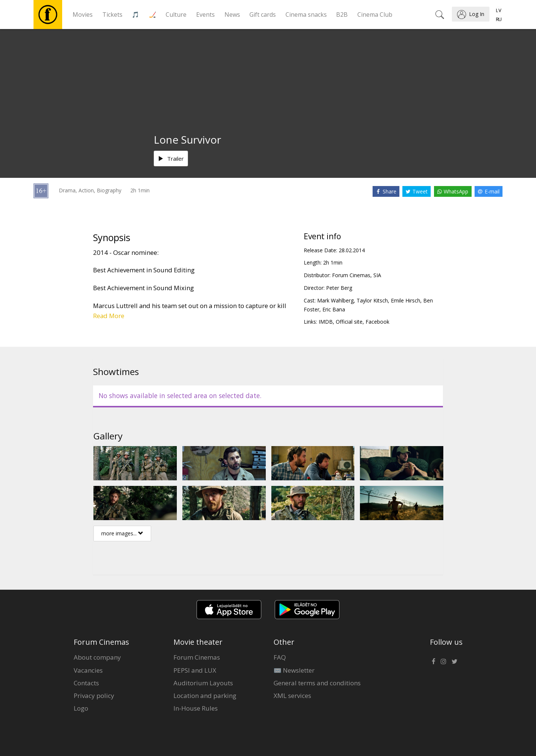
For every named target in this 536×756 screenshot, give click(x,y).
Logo (81, 708)
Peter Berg (339, 288)
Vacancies (88, 670)
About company (97, 657)
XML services (292, 696)
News (232, 15)
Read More (109, 316)
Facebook (377, 322)
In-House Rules (196, 708)
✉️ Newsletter (294, 670)
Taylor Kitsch (372, 300)
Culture (176, 15)
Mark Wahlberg (335, 300)
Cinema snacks (306, 15)
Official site (349, 322)
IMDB (326, 322)
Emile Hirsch (406, 300)
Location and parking (205, 696)
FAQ (280, 657)
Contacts (86, 683)
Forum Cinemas (197, 657)
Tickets (112, 15)
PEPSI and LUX (195, 670)
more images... (122, 533)
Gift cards (263, 15)
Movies (83, 15)
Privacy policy (94, 696)
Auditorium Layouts (203, 683)
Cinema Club (375, 15)
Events (205, 15)
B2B (342, 15)
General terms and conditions (317, 683)
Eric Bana (334, 309)
